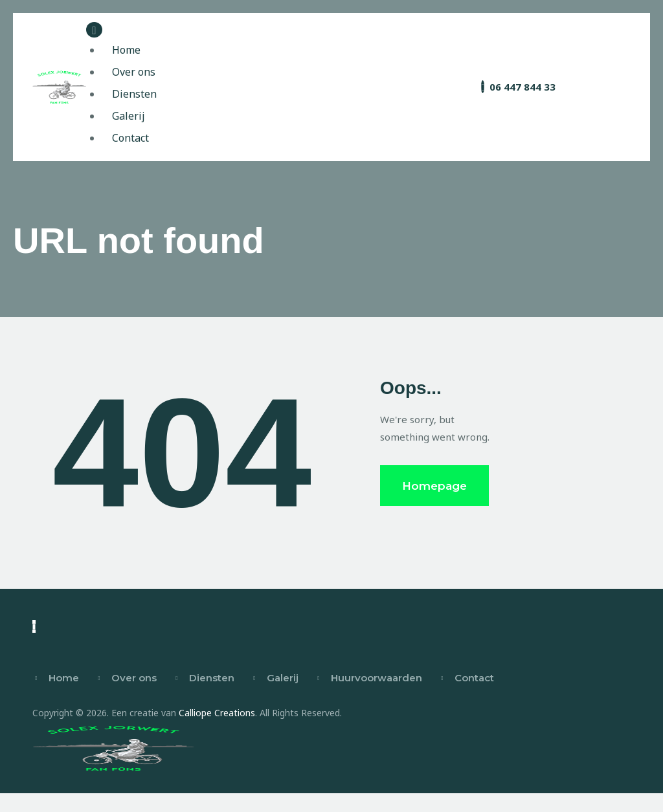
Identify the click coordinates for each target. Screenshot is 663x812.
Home (64, 680)
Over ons (134, 680)
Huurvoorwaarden (376, 680)
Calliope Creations (217, 715)
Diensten (212, 680)
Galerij (283, 680)
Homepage (434, 487)
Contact (474, 680)
